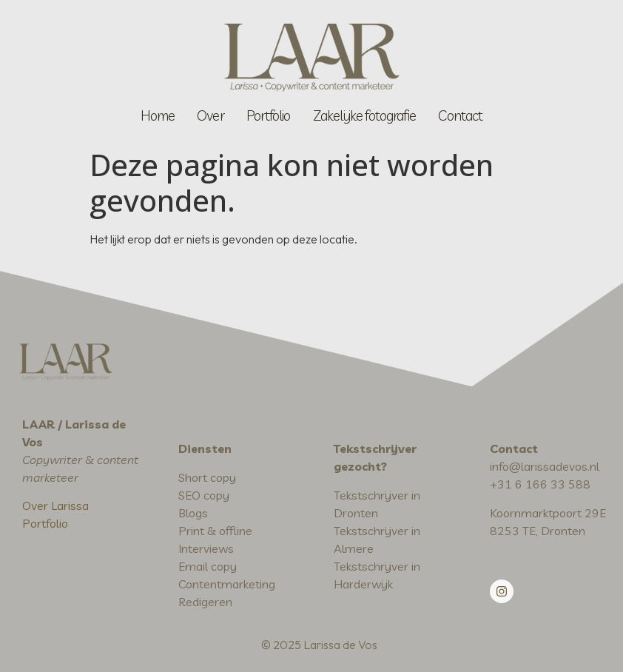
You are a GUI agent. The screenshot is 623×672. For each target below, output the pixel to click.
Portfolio (269, 115)
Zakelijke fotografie (365, 115)
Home (158, 115)
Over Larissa (55, 505)
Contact (460, 115)
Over (210, 115)
